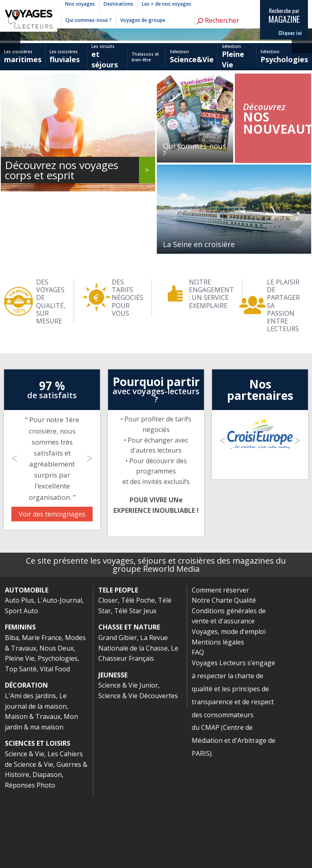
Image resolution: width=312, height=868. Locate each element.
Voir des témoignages (52, 586)
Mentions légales (218, 714)
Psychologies (58, 730)
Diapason (47, 846)
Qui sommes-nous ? (89, 20)
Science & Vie (25, 825)
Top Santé (21, 740)
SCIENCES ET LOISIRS (38, 815)
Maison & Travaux (33, 788)
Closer (108, 672)
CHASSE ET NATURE (129, 699)
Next (302, 56)
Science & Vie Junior (128, 757)
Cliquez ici (290, 33)
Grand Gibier (118, 709)
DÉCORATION (26, 757)
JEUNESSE (113, 746)
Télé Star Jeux (135, 682)
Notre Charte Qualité (224, 672)
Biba (12, 709)
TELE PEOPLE (118, 662)
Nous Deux (56, 720)
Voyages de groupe (143, 20)
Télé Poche (138, 672)
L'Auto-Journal (60, 672)
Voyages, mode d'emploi (229, 703)
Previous (10, 56)
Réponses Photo (30, 857)
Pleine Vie (20, 730)
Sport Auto (22, 682)
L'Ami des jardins (30, 767)
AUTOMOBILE (27, 662)
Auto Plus (19, 672)
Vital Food (55, 740)
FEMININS (20, 699)
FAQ (198, 724)
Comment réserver (220, 662)
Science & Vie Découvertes (138, 767)
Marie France (42, 709)
